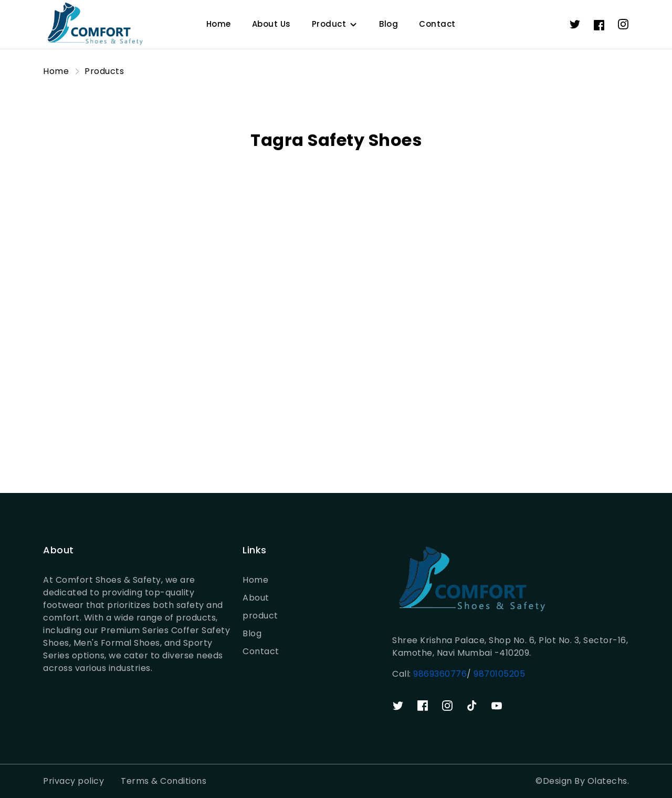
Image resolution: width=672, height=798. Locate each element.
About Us (271, 24)
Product (329, 24)
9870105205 (498, 674)
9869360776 (440, 674)
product (260, 616)
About (256, 598)
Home (219, 24)
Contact (437, 24)
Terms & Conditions (164, 781)
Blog (388, 24)
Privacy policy (73, 781)
